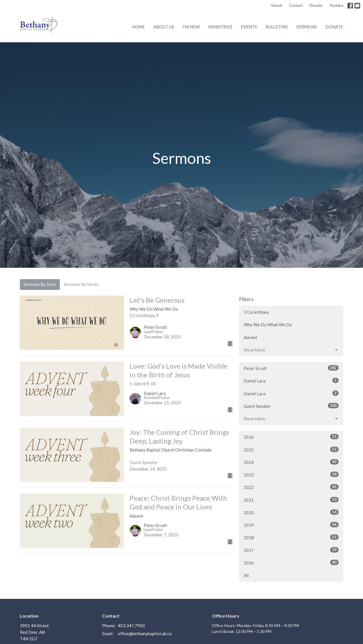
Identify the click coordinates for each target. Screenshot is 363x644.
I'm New (191, 27)
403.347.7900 (131, 626)
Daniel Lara (291, 380)
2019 (291, 525)
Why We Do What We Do (268, 325)
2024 (291, 462)
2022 (291, 487)
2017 (291, 550)
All (246, 575)
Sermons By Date (40, 284)
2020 (291, 512)
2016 (291, 563)
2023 (291, 474)
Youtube (336, 5)
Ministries (220, 27)
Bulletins (277, 27)
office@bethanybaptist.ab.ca (145, 633)
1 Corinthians (256, 312)
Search (277, 5)
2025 (291, 449)
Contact (296, 5)
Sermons (307, 27)
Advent (250, 337)
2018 (291, 537)
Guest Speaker (291, 406)
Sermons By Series (81, 284)
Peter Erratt (291, 368)
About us (164, 27)
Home (138, 27)
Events (249, 27)
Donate (316, 5)
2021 (291, 500)
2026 (291, 437)
